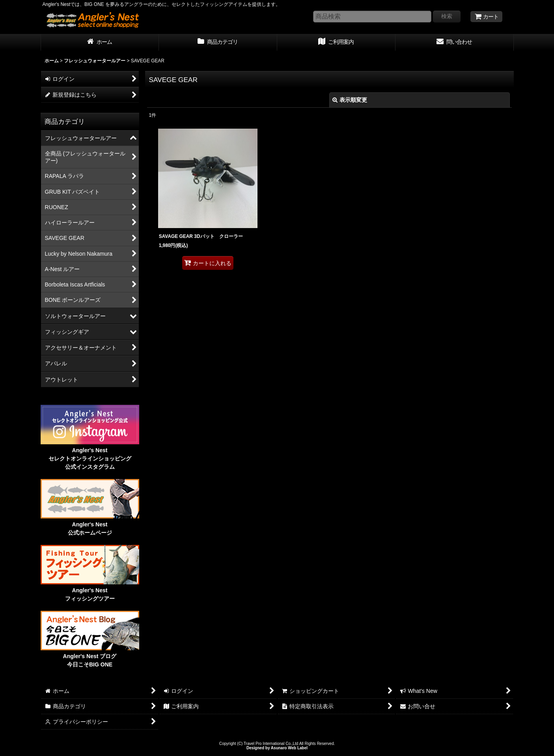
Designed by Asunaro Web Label (277, 748)
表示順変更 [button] (350, 100)
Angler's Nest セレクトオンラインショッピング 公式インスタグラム (90, 458)
